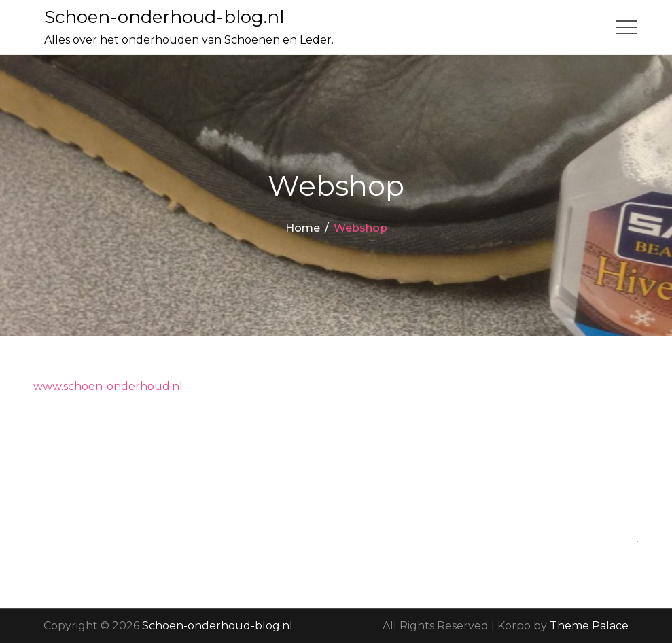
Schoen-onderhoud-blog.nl (164, 17)
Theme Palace (589, 626)
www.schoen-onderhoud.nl (108, 386)
